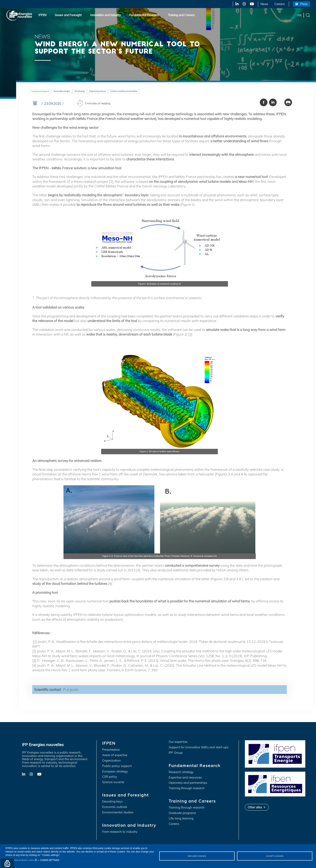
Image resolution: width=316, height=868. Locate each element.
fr (299, 15)
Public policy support (117, 766)
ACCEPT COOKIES (275, 856)
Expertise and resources (185, 778)
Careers (280, 4)
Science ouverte (113, 782)
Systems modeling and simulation (132, 91)
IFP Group (176, 753)
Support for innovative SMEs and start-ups (199, 747)
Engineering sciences (103, 91)
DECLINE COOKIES (197, 856)
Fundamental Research (144, 15)
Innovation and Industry (106, 15)
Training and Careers (181, 15)
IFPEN (42, 15)
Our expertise (178, 742)
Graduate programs (182, 813)
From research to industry (120, 832)
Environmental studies (118, 813)
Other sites (255, 807)
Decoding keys (112, 802)
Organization (111, 761)
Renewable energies (64, 91)
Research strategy (181, 772)
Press (304, 4)
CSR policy (110, 777)
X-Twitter (244, 4)
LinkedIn (236, 4)
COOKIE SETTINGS (50, 860)
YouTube (252, 4)
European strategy (115, 772)
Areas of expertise (115, 755)
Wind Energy (83, 91)
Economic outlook (115, 807)
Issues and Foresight (68, 15)
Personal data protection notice (20, 860)
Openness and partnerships (188, 783)
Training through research (187, 788)
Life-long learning (181, 819)
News (264, 4)
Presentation (111, 750)
